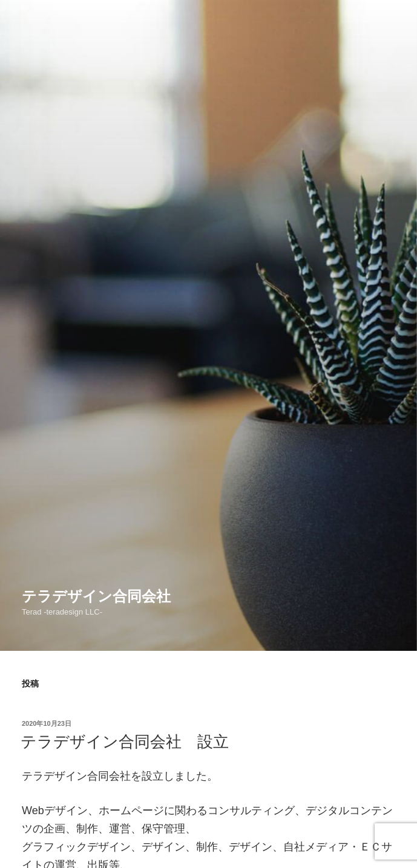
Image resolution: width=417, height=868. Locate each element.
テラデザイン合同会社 (96, 596)
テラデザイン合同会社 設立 (125, 742)
